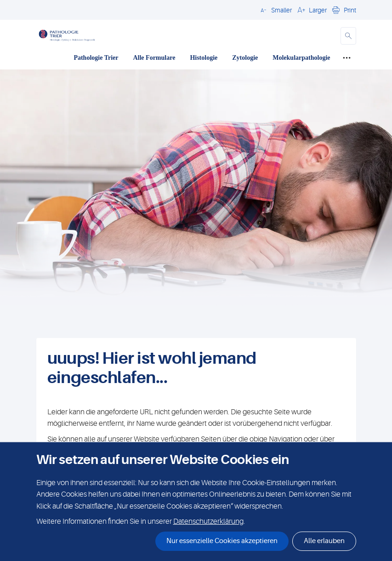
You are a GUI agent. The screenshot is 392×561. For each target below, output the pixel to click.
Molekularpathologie (301, 58)
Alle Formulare (154, 58)
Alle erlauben (324, 541)
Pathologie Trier (96, 58)
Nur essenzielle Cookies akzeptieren (222, 541)
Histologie (204, 58)
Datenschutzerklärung (208, 521)
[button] (275, 10)
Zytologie (245, 58)
